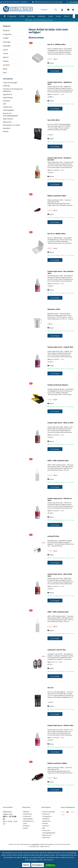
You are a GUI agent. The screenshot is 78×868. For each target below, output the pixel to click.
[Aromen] (58, 16)
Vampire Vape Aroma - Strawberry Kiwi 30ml (59, 159)
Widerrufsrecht (8, 119)
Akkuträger (7, 42)
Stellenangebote (8, 110)
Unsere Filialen (74, 2)
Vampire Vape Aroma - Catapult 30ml (60, 347)
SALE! (5, 73)
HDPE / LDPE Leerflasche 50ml (58, 612)
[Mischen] (67, 16)
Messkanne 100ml (54, 309)
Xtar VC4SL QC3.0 (54, 120)
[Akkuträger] (31, 16)
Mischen (6, 57)
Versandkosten (35, 844)
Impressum (7, 101)
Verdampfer (7, 46)
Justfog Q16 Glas (53, 536)
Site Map (45, 823)
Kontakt (6, 131)
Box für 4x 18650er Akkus (57, 234)
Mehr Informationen (46, 860)
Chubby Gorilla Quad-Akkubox (58, 385)
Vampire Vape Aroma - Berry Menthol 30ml (60, 272)
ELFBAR (6, 38)
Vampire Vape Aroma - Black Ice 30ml (60, 423)
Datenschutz (7, 122)
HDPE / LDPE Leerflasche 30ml (58, 461)
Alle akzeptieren (38, 865)
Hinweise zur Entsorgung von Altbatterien (13, 90)
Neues (5, 69)
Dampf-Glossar (8, 97)
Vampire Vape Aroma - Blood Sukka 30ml (60, 575)
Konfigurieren (50, 865)
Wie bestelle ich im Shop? (12, 125)
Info (61, 2)
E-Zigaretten (7, 34)
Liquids (5, 50)
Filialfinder (7, 86)
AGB (4, 104)
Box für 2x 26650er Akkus (57, 44)
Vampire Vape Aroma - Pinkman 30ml (60, 725)
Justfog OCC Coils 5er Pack (57, 650)
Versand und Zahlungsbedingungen (10, 114)
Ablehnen (26, 865)
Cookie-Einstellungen (10, 83)
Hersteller (6, 65)
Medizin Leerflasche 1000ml (57, 763)
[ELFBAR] (22, 16)
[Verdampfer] (42, 16)
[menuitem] (73, 10)
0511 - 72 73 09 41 (10, 818)
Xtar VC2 (51, 688)
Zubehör (6, 61)
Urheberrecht (7, 107)
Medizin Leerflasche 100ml (57, 196)
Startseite (6, 30)
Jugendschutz (8, 94)
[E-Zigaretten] (12, 16)
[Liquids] (51, 16)
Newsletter (7, 128)
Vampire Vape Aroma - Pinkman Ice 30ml (60, 499)
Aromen (6, 53)
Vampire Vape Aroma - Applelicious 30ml (60, 83)
